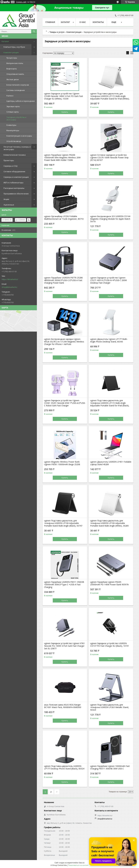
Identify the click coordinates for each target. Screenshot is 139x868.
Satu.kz (82, 863)
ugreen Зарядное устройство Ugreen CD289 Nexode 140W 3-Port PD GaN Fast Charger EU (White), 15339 (64, 96)
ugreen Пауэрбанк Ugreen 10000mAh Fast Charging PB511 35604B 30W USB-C (110, 767)
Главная (50, 22)
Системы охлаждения (16, 90)
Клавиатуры (11, 125)
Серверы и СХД (10, 166)
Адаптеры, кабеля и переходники (21, 101)
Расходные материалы (14, 188)
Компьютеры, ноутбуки (14, 47)
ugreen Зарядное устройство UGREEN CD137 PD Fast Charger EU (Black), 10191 (110, 645)
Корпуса (10, 96)
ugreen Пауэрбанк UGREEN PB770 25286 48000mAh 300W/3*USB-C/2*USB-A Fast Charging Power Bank (63, 280)
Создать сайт (21, 2)
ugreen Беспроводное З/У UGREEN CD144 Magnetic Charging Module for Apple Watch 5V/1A (110, 219)
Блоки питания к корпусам (18, 85)
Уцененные (9, 205)
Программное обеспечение (16, 194)
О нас (83, 22)
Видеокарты (12, 69)
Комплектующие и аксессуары (19, 136)
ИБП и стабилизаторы (13, 183)
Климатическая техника (15, 155)
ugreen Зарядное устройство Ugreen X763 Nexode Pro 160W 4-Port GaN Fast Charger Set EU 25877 (64, 646)
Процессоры (12, 58)
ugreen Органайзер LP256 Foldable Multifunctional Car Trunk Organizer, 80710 (64, 218)
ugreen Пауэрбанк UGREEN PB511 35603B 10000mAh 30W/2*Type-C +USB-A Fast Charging (64, 585)
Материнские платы (15, 63)
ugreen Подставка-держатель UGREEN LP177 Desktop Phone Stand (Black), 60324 (64, 767)
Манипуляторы (13, 130)
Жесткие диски (13, 79)
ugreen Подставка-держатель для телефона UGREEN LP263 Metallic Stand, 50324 (109, 707)
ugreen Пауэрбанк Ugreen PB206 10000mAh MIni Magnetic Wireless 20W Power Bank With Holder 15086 (62, 158)
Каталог (5, 41)
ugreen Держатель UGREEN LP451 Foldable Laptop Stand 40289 (111, 463)
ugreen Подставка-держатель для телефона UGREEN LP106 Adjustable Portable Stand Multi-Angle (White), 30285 (109, 523)
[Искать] (34, 31)
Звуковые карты (13, 106)
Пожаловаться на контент (78, 865)
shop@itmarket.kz (10, 287)
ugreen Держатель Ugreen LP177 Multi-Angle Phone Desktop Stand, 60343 (109, 340)
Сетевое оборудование (14, 171)
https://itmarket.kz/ (10, 279)
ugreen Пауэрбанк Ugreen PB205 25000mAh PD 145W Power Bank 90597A (109, 583)
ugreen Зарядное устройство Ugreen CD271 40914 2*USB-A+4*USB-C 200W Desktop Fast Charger (109, 280)
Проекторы (9, 160)
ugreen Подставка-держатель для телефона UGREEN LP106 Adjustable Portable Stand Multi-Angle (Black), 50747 (63, 523)
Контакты (98, 22)
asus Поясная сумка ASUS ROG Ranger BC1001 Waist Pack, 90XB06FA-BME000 (63, 706)
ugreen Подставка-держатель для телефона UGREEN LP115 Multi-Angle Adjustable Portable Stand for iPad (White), (110, 96)
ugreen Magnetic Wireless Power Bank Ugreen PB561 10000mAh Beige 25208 (62, 463)
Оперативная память (15, 74)
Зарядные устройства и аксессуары (16, 118)
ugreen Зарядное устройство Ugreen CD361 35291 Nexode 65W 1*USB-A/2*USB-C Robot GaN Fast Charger (65, 403)
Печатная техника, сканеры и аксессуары (17, 148)
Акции (6, 199)
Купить (65, 112)
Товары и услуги (57, 32)
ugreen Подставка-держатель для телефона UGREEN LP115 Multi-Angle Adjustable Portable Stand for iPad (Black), (110, 403)
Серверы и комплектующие (16, 177)
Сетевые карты (13, 112)
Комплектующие (11, 52)
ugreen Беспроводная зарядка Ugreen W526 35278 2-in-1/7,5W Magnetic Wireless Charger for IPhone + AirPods (64, 342)
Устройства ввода (14, 141)
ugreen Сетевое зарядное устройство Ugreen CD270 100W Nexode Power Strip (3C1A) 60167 (109, 158)
